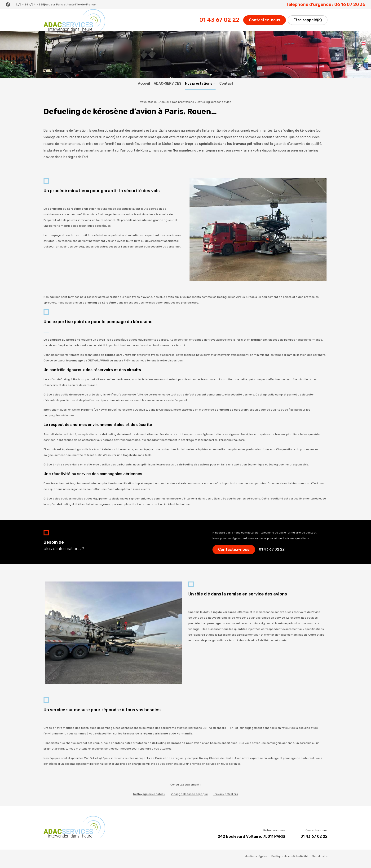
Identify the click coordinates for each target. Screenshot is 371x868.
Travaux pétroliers (226, 799)
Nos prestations (199, 88)
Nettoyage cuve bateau (149, 799)
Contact (226, 88)
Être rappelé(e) (308, 22)
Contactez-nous (265, 22)
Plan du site (320, 861)
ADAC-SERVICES (168, 88)
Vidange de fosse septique (189, 799)
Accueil (144, 88)
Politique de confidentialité (290, 861)
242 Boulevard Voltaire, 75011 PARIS (252, 841)
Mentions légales (256, 861)
